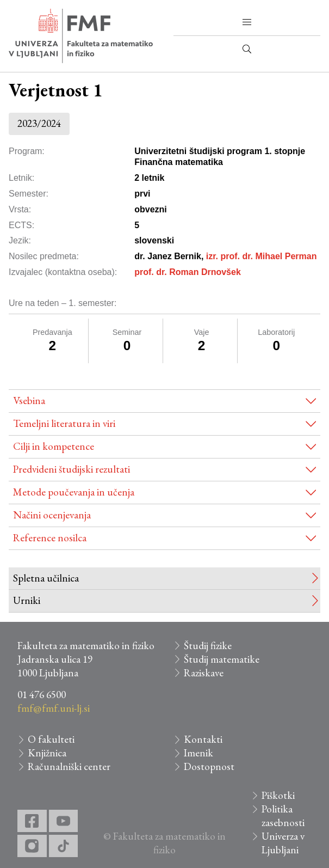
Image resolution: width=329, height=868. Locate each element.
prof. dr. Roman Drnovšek (188, 272)
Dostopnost (209, 766)
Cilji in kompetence (54, 446)
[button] (247, 22)
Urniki (27, 600)
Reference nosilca (50, 538)
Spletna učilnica (46, 578)
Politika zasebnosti (283, 816)
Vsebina (29, 401)
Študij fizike (208, 646)
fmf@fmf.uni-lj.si (54, 708)
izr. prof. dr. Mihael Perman (262, 256)
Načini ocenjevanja (52, 515)
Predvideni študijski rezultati (72, 469)
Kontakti (203, 739)
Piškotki (278, 795)
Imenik (198, 753)
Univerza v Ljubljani (283, 843)
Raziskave (204, 673)
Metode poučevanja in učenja (74, 492)
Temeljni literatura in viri (64, 423)
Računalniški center (69, 766)
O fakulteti (51, 739)
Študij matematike (222, 659)
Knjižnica (47, 753)
